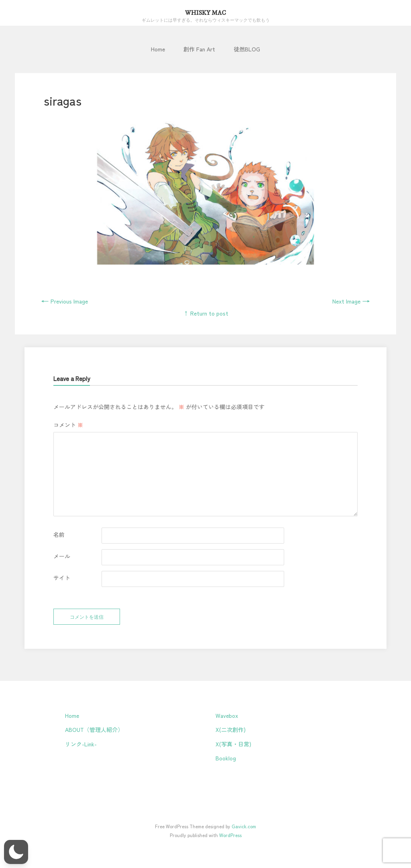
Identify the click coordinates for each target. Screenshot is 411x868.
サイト (62, 578)
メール (62, 556)
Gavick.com (244, 826)
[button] (16, 852)
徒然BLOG (247, 49)
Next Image (351, 301)
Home (158, 49)
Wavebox (227, 715)
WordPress (230, 835)
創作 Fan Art (199, 49)
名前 (59, 534)
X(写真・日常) (233, 744)
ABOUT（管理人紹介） (94, 729)
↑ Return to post (206, 313)
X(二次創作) (231, 729)
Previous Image (64, 301)
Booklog (226, 758)
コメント (68, 425)
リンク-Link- (81, 744)
